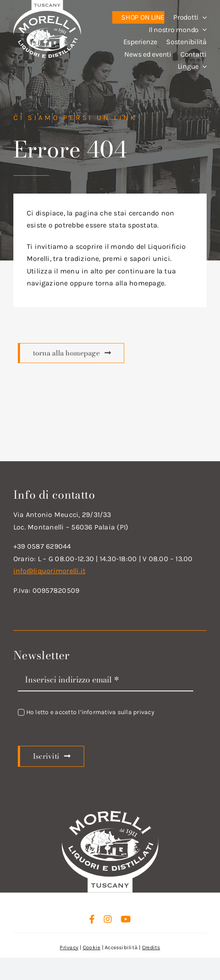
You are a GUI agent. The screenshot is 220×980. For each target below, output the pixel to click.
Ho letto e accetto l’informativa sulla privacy (90, 712)
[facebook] (92, 919)
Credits (151, 947)
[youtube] (126, 919)
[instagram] (108, 919)
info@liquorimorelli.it (49, 571)
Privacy (69, 947)
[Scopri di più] (71, 353)
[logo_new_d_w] (110, 813)
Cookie (92, 947)
